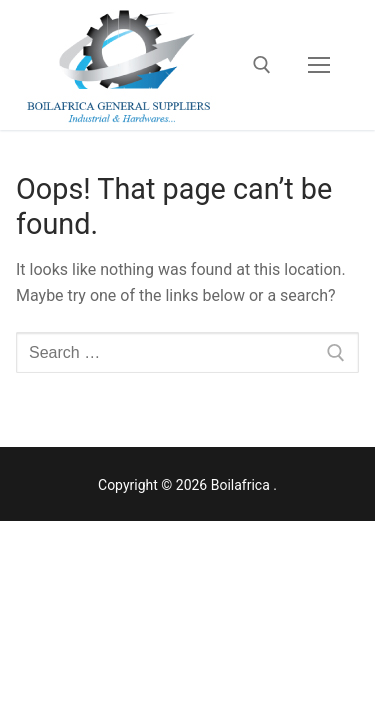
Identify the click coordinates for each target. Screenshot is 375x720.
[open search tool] (262, 65)
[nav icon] (319, 65)
